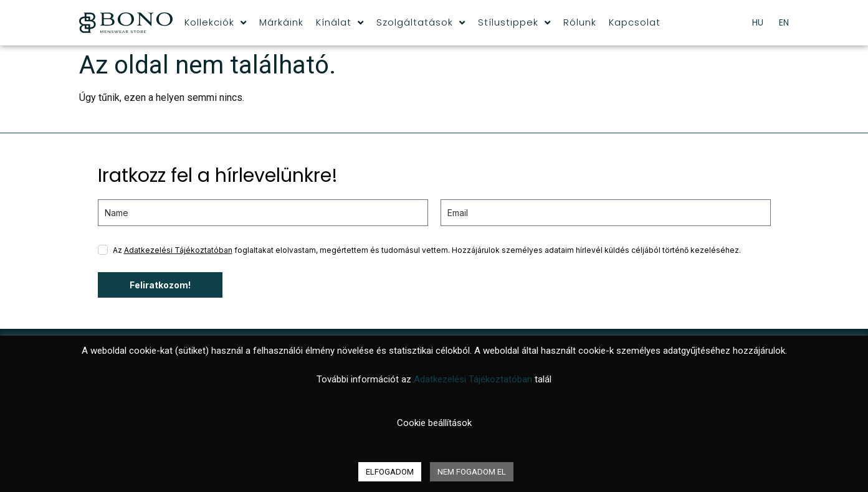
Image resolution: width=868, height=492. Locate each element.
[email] (606, 213)
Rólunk (580, 22)
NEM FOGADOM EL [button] (472, 472)
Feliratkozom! (160, 285)
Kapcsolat (635, 22)
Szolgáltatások (421, 22)
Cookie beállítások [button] (434, 423)
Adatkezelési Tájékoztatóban (178, 250)
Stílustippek (514, 22)
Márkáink (281, 22)
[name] (263, 213)
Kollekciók (216, 22)
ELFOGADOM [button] (390, 472)
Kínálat (340, 22)
